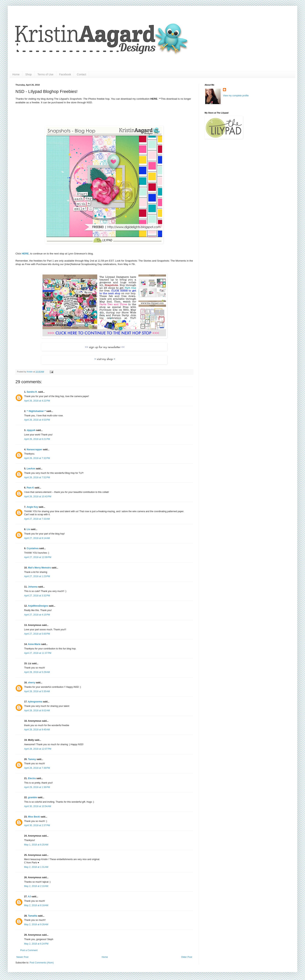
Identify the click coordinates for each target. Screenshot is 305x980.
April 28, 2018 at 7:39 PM (37, 768)
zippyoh (31, 430)
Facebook (65, 74)
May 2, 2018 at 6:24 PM (36, 944)
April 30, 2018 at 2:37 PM (37, 825)
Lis (28, 529)
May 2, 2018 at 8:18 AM (36, 905)
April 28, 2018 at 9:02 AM (37, 711)
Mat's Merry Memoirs (39, 568)
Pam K (30, 488)
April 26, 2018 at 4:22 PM (37, 401)
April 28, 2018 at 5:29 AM (37, 672)
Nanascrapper (34, 450)
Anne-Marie (34, 644)
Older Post (187, 957)
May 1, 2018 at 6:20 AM (36, 845)
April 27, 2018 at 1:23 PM (37, 576)
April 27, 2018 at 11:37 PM (38, 653)
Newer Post (22, 957)
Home (16, 74)
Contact (81, 74)
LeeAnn (31, 469)
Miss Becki (34, 817)
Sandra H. (32, 392)
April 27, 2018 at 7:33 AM (37, 519)
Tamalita (33, 916)
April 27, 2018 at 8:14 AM (37, 538)
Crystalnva (33, 548)
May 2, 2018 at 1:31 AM (36, 867)
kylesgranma (35, 702)
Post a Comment (29, 950)
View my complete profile (236, 96)
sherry (32, 683)
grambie (33, 797)
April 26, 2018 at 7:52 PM (37, 477)
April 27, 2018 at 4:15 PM (37, 615)
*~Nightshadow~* (36, 411)
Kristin (30, 372)
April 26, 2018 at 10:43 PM (38, 497)
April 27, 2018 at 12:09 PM (38, 557)
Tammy (32, 759)
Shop (28, 74)
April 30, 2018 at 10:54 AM (38, 806)
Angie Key (32, 507)
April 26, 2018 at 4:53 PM (37, 420)
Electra (32, 778)
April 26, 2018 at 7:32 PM (37, 458)
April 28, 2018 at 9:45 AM (37, 730)
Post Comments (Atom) (42, 963)
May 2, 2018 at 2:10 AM (36, 886)
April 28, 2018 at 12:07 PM (38, 749)
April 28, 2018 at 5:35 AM (37, 691)
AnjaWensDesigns (38, 606)
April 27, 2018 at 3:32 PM (37, 596)
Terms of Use (45, 74)
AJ (29, 897)
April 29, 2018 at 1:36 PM (37, 787)
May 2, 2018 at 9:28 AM (36, 924)
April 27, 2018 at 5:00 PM (37, 634)
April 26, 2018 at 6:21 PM (37, 439)
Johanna (33, 587)
